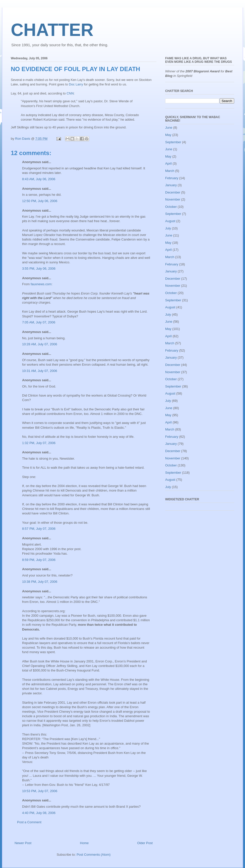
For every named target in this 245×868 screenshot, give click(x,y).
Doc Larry (76, 84)
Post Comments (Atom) (94, 855)
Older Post (145, 843)
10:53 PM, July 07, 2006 (40, 791)
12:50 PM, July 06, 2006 (40, 201)
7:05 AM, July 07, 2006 (39, 322)
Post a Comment (29, 822)
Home (84, 843)
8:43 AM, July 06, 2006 (39, 179)
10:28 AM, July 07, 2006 (40, 344)
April (168, 163)
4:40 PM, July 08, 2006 (39, 813)
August (170, 221)
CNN (70, 93)
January (171, 185)
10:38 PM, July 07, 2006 (40, 582)
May (168, 135)
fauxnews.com (41, 284)
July (168, 228)
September (173, 142)
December (173, 192)
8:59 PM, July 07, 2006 (39, 560)
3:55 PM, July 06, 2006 (39, 269)
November (173, 199)
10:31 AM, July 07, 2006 (40, 371)
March (170, 171)
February (172, 178)
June (169, 128)
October (171, 207)
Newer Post (23, 843)
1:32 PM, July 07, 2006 (39, 443)
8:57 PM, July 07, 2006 (39, 529)
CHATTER (52, 30)
